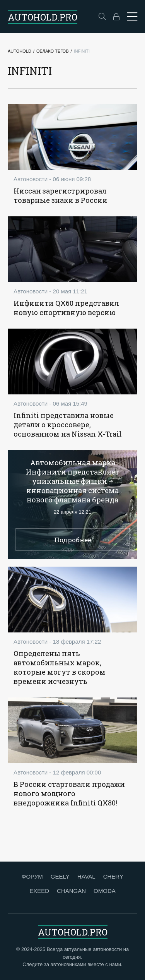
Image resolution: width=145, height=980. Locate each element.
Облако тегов (53, 51)
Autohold (20, 51)
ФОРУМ (32, 876)
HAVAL (86, 876)
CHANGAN (71, 891)
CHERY (113, 876)
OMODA (105, 891)
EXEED (39, 891)
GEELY (60, 876)
